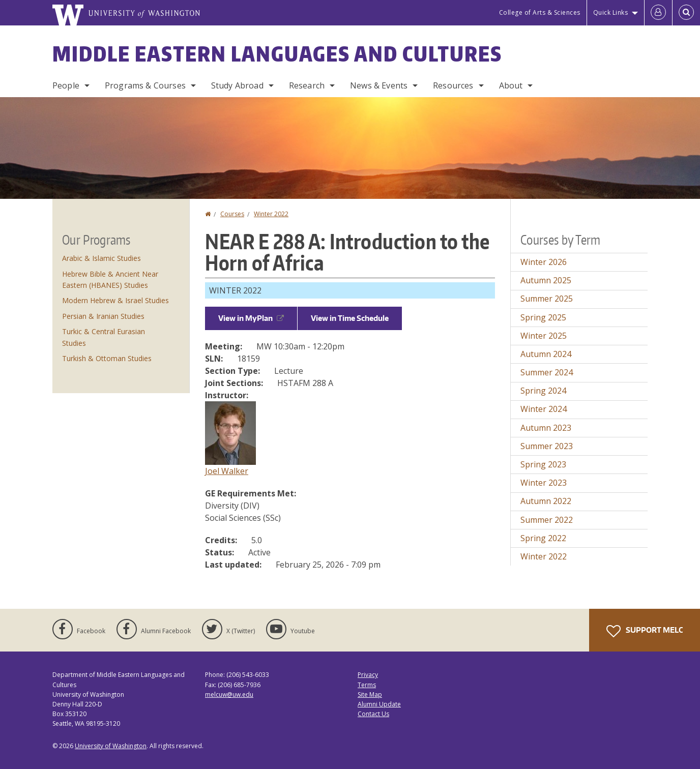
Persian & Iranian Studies (103, 316)
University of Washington (111, 746)
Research (307, 85)
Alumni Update (379, 704)
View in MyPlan (251, 318)
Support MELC (645, 631)
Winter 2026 (544, 262)
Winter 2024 (544, 409)
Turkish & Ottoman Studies (107, 358)
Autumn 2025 (546, 280)
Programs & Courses (145, 85)
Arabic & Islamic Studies (101, 258)
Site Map (370, 694)
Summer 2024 (547, 372)
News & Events (379, 85)
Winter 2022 (271, 214)
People (66, 85)
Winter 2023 (544, 483)
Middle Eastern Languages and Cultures (277, 54)
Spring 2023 (543, 464)
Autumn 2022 (546, 501)
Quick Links (611, 12)
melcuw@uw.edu (229, 694)
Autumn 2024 (546, 354)
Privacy (368, 675)
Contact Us (373, 714)
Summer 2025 (547, 299)
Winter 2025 (544, 336)
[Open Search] (686, 13)
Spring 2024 (543, 391)
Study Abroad (237, 85)
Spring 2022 (543, 538)
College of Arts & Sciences (540, 12)
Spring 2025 (543, 317)
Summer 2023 (547, 446)
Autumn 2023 (546, 428)
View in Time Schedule (350, 318)
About (511, 85)
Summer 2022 (547, 520)
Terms (367, 685)
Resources (453, 85)
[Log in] (658, 13)
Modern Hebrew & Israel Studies (115, 300)
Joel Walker (227, 471)
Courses (232, 214)
